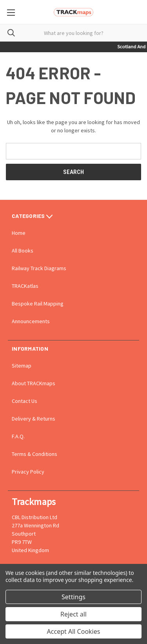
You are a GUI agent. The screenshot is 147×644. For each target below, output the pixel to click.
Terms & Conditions (34, 454)
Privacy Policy (28, 472)
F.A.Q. (18, 436)
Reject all (73, 614)
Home (19, 233)
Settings (73, 597)
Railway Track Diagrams (39, 268)
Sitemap (22, 366)
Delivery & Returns (34, 419)
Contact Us (24, 401)
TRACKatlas (25, 286)
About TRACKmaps (34, 383)
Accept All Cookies (74, 631)
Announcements (31, 321)
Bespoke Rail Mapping (38, 304)
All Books (23, 251)
